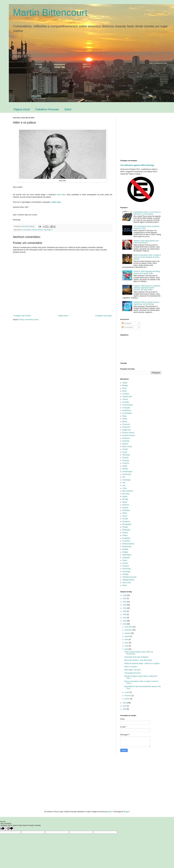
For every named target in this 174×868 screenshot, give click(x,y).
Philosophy (126, 530)
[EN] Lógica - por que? (133, 670)
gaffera (110, 812)
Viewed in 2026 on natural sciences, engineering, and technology (147, 303)
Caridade (126, 394)
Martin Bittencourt (50, 13)
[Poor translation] (10, 829)
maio (127, 646)
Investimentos (127, 472)
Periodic (125, 519)
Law (124, 483)
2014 (125, 703)
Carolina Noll (127, 397)
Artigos (125, 383)
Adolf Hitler (61, 195)
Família (125, 449)
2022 (125, 608)
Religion (125, 552)
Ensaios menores (129, 435)
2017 (125, 618)
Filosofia (125, 458)
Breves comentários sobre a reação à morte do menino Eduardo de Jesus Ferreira (147, 257)
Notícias (40, 230)
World (124, 585)
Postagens (127, 323)
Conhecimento (128, 405)
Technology (126, 569)
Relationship (127, 546)
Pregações (126, 538)
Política (125, 533)
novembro (129, 630)
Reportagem (48, 230)
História (34, 230)
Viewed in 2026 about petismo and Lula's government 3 (146, 242)
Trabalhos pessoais (129, 577)
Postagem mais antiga (103, 316)
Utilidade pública (128, 580)
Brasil (124, 388)
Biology (125, 385)
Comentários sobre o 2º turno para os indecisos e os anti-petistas (147, 213)
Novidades (126, 510)
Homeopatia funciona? (133, 673)
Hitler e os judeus (131, 667)
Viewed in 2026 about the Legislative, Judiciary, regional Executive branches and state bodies (147, 288)
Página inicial (22, 109)
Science (125, 563)
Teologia (125, 574)
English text (127, 430)
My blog (125, 499)
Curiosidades (27, 230)
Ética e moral (127, 447)
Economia (126, 424)
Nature (125, 502)
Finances (126, 463)
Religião (125, 549)
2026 (125, 595)
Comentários (127, 327)
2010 (125, 706)
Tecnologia (126, 572)
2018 (125, 614)
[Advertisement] (143, 136)
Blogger (127, 812)
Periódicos (126, 522)
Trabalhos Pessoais (47, 109)
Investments (127, 474)
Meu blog (126, 494)
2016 (125, 621)
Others (125, 513)
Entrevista (126, 438)
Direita (125, 419)
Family (125, 452)
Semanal (126, 566)
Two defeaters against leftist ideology (137, 165)
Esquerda (126, 441)
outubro (128, 633)
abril (127, 649)
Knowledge (126, 480)
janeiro (127, 699)
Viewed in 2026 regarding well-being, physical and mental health (147, 272)
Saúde (125, 560)
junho (127, 643)
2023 (125, 605)
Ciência (125, 399)
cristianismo (127, 410)
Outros (125, 516)
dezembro (129, 627)
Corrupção (126, 408)
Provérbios (126, 541)
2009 (125, 709)
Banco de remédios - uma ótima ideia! (138, 660)
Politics (125, 535)
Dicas (124, 416)
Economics (126, 427)
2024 (125, 602)
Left (124, 485)
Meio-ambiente (128, 491)
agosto (127, 636)
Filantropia (126, 455)
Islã (124, 477)
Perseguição (127, 524)
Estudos (125, 444)
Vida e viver (127, 583)
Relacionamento (128, 544)
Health (125, 466)
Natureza (126, 505)
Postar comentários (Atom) (29, 320)
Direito (125, 422)
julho (127, 639)
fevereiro (128, 696)
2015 (125, 624)
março (127, 692)
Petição (125, 527)
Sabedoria (126, 558)
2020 (125, 611)
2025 (125, 599)
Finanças (126, 460)
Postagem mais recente (22, 316)
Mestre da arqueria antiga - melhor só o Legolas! (142, 663)
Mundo (125, 497)
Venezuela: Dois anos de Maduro (136, 657)
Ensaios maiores (128, 433)
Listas (124, 488)
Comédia (126, 402)
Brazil (124, 391)
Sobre (68, 109)
